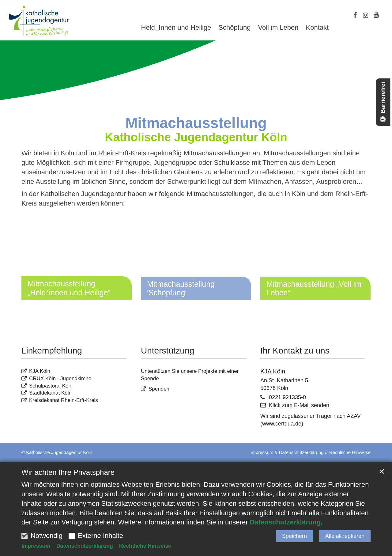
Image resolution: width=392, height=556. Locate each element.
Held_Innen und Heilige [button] (176, 28)
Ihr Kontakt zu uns (295, 351)
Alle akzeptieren (345, 536)
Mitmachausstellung (196, 123)
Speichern (294, 536)
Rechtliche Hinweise (145, 546)
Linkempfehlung (52, 351)
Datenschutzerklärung (285, 522)
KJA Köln (273, 371)
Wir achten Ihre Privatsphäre (68, 472)
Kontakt (317, 28)
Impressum (36, 546)
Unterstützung (168, 351)
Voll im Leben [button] (278, 28)
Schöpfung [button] (234, 28)
